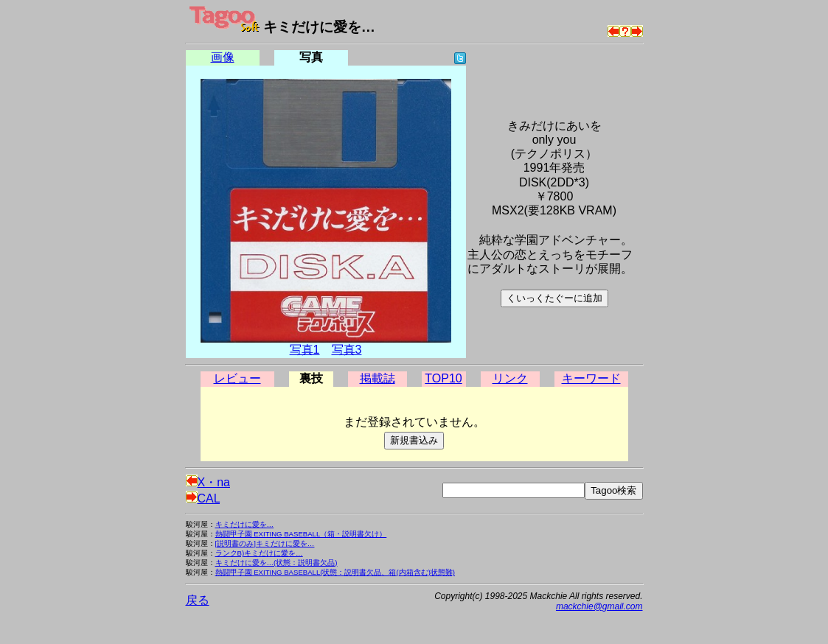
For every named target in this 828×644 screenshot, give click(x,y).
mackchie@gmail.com (599, 606)
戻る (198, 600)
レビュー (237, 378)
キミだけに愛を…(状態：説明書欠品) (276, 563)
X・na (208, 482)
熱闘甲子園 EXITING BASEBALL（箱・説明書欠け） (301, 534)
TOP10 (443, 378)
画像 (223, 57)
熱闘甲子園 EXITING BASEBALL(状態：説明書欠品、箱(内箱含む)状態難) (335, 572)
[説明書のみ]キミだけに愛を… (265, 543)
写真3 (347, 350)
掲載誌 (378, 378)
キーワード (591, 378)
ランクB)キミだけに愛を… (259, 553)
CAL (203, 498)
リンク (510, 378)
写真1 (305, 350)
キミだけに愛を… (245, 524)
